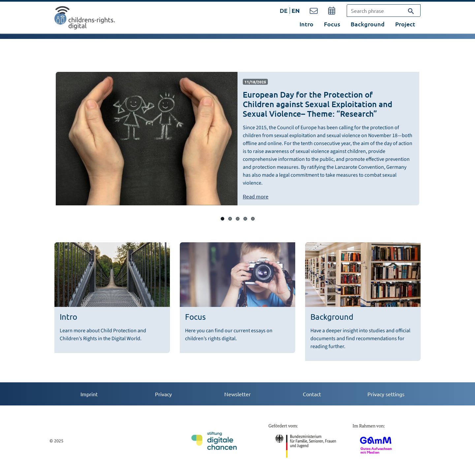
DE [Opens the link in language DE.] (284, 10)
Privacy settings (386, 394)
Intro (306, 24)
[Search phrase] (384, 11)
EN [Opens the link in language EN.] (296, 10)
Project (405, 24)
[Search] (411, 11)
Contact (312, 394)
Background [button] (368, 24)
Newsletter (237, 394)
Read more (256, 196)
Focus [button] (332, 24)
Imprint (89, 394)
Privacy (163, 394)
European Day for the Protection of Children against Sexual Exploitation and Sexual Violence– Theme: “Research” (317, 104)
